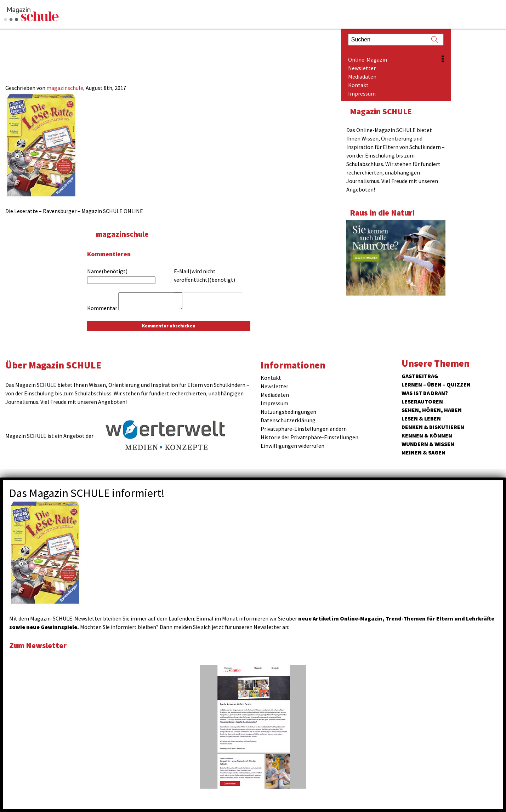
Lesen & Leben (421, 418)
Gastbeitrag (420, 376)
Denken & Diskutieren (433, 427)
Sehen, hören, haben (432, 410)
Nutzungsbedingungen (288, 412)
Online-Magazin (368, 59)
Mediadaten (362, 76)
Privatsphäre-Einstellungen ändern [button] (304, 429)
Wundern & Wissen (428, 444)
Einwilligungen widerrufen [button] (292, 446)
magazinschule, (66, 88)
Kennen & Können (427, 435)
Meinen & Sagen (423, 452)
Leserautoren (422, 401)
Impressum (362, 93)
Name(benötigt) (107, 271)
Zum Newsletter (39, 645)
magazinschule (123, 234)
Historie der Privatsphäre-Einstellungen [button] (309, 437)
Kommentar (102, 308)
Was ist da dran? (425, 393)
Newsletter (362, 68)
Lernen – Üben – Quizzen (436, 384)
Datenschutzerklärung (288, 420)
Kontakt (358, 85)
